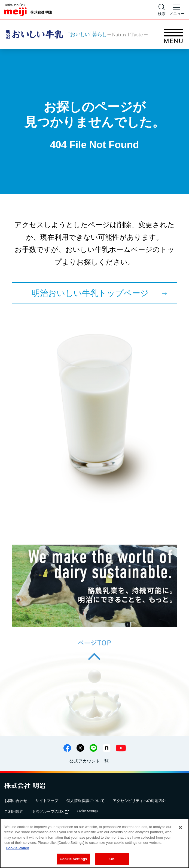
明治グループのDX (50, 812)
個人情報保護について (86, 801)
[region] (94, 843)
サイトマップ (47, 801)
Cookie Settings (87, 811)
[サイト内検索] (162, 10)
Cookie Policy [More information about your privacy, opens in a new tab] (17, 848)
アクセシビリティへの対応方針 (139, 801)
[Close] (180, 828)
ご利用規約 (14, 812)
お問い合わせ (16, 801)
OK (112, 859)
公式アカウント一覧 (89, 761)
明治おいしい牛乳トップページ (90, 293)
